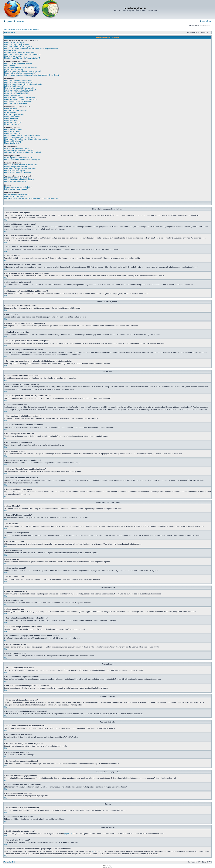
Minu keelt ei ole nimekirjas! (14, 69)
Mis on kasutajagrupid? (13, 133)
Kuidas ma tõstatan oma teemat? (16, 103)
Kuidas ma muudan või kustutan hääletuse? (20, 90)
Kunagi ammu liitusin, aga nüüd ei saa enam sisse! (23, 54)
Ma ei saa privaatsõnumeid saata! (17, 148)
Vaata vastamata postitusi (12, 29)
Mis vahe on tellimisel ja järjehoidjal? (18, 178)
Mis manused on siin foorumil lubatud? (18, 187)
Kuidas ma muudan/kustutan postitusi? (18, 82)
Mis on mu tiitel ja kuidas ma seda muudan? (20, 73)
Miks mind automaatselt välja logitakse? (19, 47)
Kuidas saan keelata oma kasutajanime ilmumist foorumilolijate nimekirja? (31, 48)
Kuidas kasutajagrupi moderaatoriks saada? (20, 137)
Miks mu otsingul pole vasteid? (15, 167)
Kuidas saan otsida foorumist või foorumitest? (21, 165)
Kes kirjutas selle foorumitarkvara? (17, 194)
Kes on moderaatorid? (12, 131)
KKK (202, 22)
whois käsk (96, 851)
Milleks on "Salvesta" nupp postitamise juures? (21, 100)
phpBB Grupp (70, 834)
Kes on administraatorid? (13, 130)
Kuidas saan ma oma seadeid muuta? (18, 63)
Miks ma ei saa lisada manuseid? (16, 94)
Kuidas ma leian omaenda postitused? (18, 173)
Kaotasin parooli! (10, 50)
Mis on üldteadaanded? (13, 117)
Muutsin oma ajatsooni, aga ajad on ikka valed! (21, 67)
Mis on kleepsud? (11, 120)
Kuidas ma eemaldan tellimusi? (16, 182)
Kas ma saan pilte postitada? (15, 115)
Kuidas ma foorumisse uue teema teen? (19, 80)
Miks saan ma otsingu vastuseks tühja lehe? (20, 169)
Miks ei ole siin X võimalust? (15, 196)
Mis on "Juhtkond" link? (13, 143)
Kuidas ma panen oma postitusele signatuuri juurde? (23, 84)
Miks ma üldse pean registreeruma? (17, 45)
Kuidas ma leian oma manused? (16, 189)
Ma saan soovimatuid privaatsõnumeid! (19, 150)
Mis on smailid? (10, 113)
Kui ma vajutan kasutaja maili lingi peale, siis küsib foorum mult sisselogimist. (32, 75)
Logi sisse (8, 22)
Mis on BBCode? (10, 109)
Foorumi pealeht (9, 32)
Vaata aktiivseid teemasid (30, 29)
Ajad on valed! (9, 65)
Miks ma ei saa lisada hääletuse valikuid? (19, 88)
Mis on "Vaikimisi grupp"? (13, 141)
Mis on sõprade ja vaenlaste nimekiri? (18, 158)
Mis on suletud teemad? (13, 122)
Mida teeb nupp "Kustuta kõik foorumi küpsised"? (22, 58)
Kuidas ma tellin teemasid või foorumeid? (19, 180)
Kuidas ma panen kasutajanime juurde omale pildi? (23, 71)
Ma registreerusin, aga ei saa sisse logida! (20, 52)
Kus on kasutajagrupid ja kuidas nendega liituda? (22, 135)
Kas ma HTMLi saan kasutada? (16, 111)
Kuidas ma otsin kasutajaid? (14, 171)
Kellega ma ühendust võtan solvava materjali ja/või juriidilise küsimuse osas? (32, 198)
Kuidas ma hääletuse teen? (14, 86)
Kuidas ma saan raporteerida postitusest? (19, 98)
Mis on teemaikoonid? (12, 124)
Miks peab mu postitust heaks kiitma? (18, 102)
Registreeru (19, 22)
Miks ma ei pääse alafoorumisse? (16, 92)
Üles (6, 220)
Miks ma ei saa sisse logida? (15, 43)
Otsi (209, 22)
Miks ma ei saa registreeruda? (15, 56)
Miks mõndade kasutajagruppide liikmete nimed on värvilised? (27, 139)
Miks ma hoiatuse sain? (13, 96)
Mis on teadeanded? (12, 118)
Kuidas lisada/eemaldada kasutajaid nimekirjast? (22, 160)
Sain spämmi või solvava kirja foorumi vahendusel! (23, 152)
